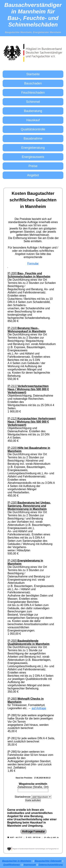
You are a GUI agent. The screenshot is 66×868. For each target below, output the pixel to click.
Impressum (30, 865)
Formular (33, 263)
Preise (33, 166)
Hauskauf (33, 120)
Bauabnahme (33, 138)
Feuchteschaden (33, 93)
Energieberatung (33, 148)
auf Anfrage (39, 708)
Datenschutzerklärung (51, 865)
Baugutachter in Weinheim (17, 861)
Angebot (33, 175)
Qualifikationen (12, 865)
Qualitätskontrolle (33, 129)
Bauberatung (33, 111)
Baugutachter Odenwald (48, 861)
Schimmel (33, 102)
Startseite (33, 74)
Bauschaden (33, 83)
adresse (26, 797)
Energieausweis (33, 157)
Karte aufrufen (33, 800)
